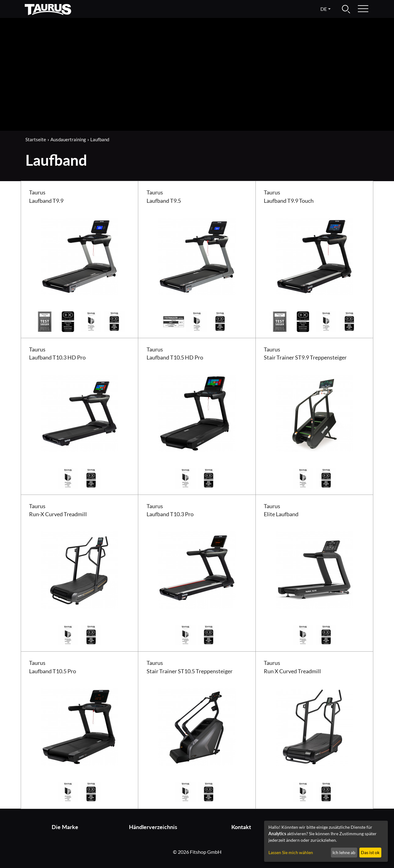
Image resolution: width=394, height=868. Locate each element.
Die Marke (65, 827)
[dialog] (326, 841)
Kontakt (241, 827)
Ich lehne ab (344, 852)
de (324, 9)
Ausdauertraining (68, 139)
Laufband (100, 139)
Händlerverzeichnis (153, 827)
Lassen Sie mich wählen (291, 852)
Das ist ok (370, 852)
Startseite (36, 139)
